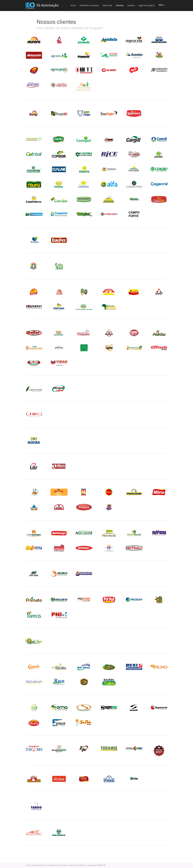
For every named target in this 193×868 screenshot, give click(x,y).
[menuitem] (88, 6)
